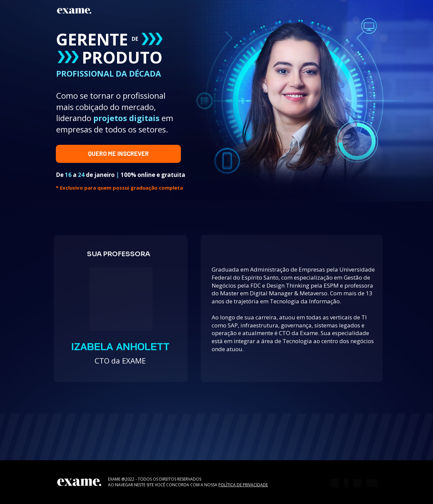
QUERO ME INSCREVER (118, 154)
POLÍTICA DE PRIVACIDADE (243, 485)
